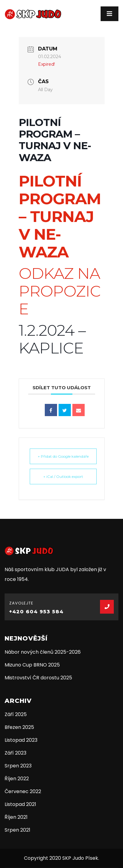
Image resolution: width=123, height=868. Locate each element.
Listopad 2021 (20, 804)
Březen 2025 (19, 727)
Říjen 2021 (16, 817)
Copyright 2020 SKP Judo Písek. (61, 858)
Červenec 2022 (23, 791)
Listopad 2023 (21, 740)
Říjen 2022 (17, 779)
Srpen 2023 (18, 766)
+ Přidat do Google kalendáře (63, 456)
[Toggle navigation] (110, 14)
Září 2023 (15, 753)
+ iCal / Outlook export (63, 476)
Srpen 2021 (17, 830)
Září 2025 (16, 714)
